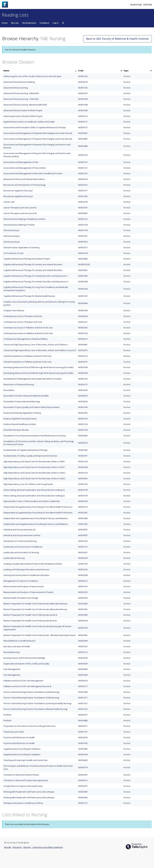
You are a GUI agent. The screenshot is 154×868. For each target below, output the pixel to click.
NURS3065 (83, 609)
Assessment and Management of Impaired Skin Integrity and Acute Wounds (38, 133)
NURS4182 (83, 450)
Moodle (8, 847)
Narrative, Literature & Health (17, 646)
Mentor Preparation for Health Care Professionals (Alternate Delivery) (35, 604)
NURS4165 (83, 413)
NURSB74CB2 (84, 264)
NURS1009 (83, 692)
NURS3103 (83, 379)
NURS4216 (83, 443)
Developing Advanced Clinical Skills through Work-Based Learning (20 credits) (38, 367)
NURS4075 (83, 535)
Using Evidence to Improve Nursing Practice (23, 786)
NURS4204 (83, 316)
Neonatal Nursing (11, 652)
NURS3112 (83, 652)
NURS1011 (83, 698)
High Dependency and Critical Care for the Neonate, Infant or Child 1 (34, 461)
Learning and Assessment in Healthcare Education (26, 575)
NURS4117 (83, 686)
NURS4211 (83, 726)
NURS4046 (83, 259)
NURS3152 (83, 646)
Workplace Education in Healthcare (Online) (23, 803)
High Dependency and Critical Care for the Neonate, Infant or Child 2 (34, 473)
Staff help (148, 5)
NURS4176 (83, 179)
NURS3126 (83, 333)
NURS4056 (83, 436)
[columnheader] (40, 71)
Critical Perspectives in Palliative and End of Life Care (28, 356)
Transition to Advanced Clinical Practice (21, 775)
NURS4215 (83, 780)
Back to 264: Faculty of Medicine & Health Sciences (117, 39)
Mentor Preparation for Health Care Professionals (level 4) (30, 621)
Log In (56, 23)
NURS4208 (83, 575)
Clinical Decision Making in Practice (19, 225)
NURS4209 (83, 467)
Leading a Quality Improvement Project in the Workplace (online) (33, 564)
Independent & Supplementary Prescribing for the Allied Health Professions (38, 507)
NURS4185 (83, 797)
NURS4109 (83, 373)
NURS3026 (83, 604)
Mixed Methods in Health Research (19, 641)
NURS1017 (83, 191)
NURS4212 (83, 581)
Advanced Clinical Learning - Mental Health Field (25, 105)
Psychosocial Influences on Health (19, 737)
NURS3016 (83, 681)
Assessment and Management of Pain (21, 162)
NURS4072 (83, 530)
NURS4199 (83, 99)
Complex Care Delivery (14, 310)
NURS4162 (83, 569)
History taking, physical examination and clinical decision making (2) (34, 496)
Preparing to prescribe (14, 732)
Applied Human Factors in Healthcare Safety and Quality (29, 122)
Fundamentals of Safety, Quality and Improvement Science (30, 456)
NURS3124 (83, 424)
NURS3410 (83, 598)
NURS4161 (83, 456)
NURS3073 (83, 350)
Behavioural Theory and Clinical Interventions (24, 179)
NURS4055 (83, 270)
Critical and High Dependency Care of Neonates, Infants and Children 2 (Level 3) (40, 350)
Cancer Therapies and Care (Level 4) (20, 213)
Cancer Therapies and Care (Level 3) (20, 208)
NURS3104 (83, 430)
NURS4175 (83, 127)
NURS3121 (83, 168)
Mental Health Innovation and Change (21, 598)
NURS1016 (83, 541)
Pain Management (12, 669)
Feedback (44, 23)
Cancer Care (9, 202)
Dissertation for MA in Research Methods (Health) (26, 396)
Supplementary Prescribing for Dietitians (22, 749)
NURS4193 (83, 658)
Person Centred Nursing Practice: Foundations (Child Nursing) (31, 698)
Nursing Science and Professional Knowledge (24, 658)
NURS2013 (83, 185)
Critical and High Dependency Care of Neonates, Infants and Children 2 (36, 345)
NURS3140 (83, 202)
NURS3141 (83, 296)
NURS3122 (83, 219)
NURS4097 (83, 213)
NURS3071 (83, 715)
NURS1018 (83, 230)
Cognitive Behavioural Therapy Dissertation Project (27, 259)
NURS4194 (83, 253)
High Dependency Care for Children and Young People (28, 484)
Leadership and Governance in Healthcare (23, 547)
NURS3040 (83, 675)
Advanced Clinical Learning (16, 88)
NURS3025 (83, 513)
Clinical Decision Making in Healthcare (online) (24, 219)
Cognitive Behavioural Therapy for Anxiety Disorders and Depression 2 (36, 282)
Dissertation (9, 390)
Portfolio (7, 715)
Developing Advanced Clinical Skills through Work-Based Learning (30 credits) (38, 373)
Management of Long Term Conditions (21, 581)
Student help (136, 5)
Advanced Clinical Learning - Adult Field (21, 93)
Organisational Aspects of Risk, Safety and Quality (26, 664)
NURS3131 (83, 803)
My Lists (15, 23)
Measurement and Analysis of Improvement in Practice (28, 592)
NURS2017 (83, 247)
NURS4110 (83, 116)
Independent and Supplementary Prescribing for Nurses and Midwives (36, 518)
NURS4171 (83, 122)
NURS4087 (83, 139)
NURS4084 (83, 146)
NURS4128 (83, 621)
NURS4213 (83, 339)
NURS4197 (83, 93)
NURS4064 (83, 303)
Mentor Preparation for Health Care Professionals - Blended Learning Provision (40, 635)
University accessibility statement (48, 847)
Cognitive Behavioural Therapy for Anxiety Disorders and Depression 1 (36, 276)
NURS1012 (83, 703)
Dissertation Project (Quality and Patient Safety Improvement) (31, 407)
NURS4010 (83, 396)
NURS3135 (83, 173)
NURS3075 (83, 208)
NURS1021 (83, 236)
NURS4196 (83, 310)
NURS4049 (83, 641)
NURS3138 (83, 225)
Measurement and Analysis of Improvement (24, 586)
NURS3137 (83, 162)
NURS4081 (83, 345)
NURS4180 (83, 110)
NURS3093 (83, 792)
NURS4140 (83, 407)
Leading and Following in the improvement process (27, 569)
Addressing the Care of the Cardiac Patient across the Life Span (32, 76)
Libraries (27, 847)
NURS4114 (83, 507)
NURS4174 (83, 767)
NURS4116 (83, 356)
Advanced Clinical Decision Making (19, 82)
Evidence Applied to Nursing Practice (20, 419)
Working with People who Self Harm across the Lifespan (29, 792)
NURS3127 (83, 322)
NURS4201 (83, 552)
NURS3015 (83, 362)
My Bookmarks (29, 23)
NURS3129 (83, 473)
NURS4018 (83, 401)
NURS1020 (83, 196)
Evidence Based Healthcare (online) (20, 424)
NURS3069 (83, 615)
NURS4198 (83, 105)
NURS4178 (83, 490)
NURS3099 (83, 518)
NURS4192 (83, 524)
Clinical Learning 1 (12, 230)
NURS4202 (83, 390)
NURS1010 (83, 709)
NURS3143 (83, 484)
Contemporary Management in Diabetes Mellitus (26, 339)
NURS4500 (83, 664)
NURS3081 (83, 635)
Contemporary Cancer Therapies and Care (23, 316)
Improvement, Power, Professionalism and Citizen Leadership (32, 501)
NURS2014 (83, 242)
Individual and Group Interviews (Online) (22, 535)
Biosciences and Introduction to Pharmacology (25, 185)
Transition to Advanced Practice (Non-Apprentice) (26, 780)
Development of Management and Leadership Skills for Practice (33, 379)
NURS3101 (83, 732)
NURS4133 (83, 586)
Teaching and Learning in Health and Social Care (25, 760)
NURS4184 (83, 282)
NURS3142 (83, 76)
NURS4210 (83, 82)
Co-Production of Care (14, 253)
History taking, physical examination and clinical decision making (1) (34, 490)
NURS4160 (83, 501)
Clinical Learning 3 (12, 242)
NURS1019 (83, 419)
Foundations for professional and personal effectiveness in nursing (34, 436)
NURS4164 (83, 754)
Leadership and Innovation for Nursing (21, 552)
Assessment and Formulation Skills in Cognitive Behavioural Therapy (35, 127)
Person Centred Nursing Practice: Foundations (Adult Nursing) (31, 692)
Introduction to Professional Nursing (20, 541)
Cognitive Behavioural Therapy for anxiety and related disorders (33, 264)
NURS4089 (83, 720)
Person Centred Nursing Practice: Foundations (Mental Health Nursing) (35, 709)
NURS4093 (83, 669)
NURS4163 (83, 592)
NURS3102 (83, 88)
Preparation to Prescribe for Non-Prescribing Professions (30, 726)
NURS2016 (83, 737)
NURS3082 (83, 749)
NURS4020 (83, 760)
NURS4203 (83, 478)
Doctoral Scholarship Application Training (22, 413)
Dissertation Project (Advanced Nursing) (22, 401)
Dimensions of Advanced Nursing (19, 384)
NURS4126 (83, 628)
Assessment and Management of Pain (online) (25, 168)
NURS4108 (83, 367)
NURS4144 (83, 289)
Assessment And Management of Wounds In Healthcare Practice (33, 173)
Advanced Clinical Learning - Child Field (21, 99)
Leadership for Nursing (14, 558)
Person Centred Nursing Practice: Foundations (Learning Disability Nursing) (37, 703)
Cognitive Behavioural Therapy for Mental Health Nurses (29, 296)
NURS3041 (83, 133)
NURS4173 (83, 547)
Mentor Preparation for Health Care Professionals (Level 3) (30, 615)
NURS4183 (83, 276)
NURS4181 (83, 775)
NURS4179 (83, 496)
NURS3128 (83, 461)
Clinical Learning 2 (12, 236)
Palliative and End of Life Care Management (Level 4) (27, 686)
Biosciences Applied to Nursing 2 (18, 196)
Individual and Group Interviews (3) (19, 530)
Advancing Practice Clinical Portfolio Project (23, 116)
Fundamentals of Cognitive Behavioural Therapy (25, 450)
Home (5, 23)
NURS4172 (83, 384)
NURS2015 (83, 786)
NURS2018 (83, 558)
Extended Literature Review (16, 430)
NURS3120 (83, 155)
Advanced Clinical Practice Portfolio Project (23, 110)
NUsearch (17, 847)
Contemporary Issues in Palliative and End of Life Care (28, 328)
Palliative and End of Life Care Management (23, 681)
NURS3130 (83, 564)
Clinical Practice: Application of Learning (21, 247)
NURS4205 (83, 328)
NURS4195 (83, 743)
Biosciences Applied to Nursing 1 (18, 191)
